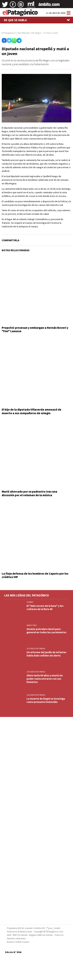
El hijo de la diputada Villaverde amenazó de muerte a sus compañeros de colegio (32, 411)
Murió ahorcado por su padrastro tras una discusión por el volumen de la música (29, 493)
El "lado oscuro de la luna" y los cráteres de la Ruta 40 (45, 607)
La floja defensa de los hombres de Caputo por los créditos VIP (35, 575)
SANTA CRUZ (32, 625)
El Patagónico (9, 33)
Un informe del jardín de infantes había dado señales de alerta (46, 654)
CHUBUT (30, 602)
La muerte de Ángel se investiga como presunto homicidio (46, 700)
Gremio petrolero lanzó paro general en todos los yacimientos (46, 631)
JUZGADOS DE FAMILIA (36, 649)
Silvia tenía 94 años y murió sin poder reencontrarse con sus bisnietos (45, 679)
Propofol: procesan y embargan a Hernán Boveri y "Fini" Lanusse (35, 329)
